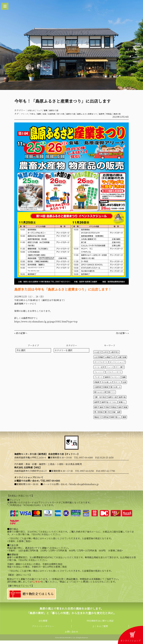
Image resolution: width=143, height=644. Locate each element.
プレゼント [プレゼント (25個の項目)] (98, 381)
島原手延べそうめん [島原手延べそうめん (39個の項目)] (109, 406)
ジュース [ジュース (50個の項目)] (110, 371)
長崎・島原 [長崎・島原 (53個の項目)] (116, 416)
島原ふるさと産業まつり (99, 114)
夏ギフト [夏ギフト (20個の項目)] (112, 396)
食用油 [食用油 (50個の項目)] (106, 421)
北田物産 (57, 114)
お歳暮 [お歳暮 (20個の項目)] (107, 361)
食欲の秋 (23, 117)
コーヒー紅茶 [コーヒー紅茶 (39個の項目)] (99, 371)
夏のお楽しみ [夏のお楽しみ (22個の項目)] (115, 391)
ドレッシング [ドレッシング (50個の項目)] (99, 376)
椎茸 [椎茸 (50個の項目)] (96, 411)
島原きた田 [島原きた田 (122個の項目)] (112, 401)
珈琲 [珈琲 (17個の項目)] (120, 411)
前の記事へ (22, 337)
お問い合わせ (71, 635)
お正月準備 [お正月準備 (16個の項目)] (98, 361)
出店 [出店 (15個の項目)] (124, 386)
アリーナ (25, 114)
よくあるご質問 (100, 630)
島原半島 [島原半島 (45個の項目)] (122, 401)
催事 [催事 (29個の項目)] (124, 381)
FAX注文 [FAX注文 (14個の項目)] (98, 356)
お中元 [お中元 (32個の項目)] (106, 356)
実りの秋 (68, 114)
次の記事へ (121, 337)
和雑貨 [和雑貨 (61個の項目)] (106, 391)
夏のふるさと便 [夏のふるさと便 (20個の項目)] (100, 396)
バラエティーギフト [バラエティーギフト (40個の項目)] (114, 376)
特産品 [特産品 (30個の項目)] (114, 411)
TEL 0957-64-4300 (83, 461)
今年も (35, 114)
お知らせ (32, 110)
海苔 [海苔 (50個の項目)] (102, 411)
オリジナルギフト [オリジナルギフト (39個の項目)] (101, 366)
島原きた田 (59, 110)
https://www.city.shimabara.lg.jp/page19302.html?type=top (46, 325)
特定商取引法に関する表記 (100, 624)
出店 (49, 114)
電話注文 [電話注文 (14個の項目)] (98, 421)
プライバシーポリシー (43, 630)
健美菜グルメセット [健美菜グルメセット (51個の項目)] (112, 381)
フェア (42, 110)
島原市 (117, 114)
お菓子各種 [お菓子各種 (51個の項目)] (122, 361)
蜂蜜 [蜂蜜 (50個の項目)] (126, 411)
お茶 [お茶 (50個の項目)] (114, 361)
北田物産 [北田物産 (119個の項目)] (98, 391)
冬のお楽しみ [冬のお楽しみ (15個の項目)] (107, 386)
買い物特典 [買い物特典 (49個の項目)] (98, 416)
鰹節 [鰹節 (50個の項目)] (124, 421)
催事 (49, 110)
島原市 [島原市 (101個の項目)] (97, 406)
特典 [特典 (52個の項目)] (107, 411)
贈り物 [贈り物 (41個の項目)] (107, 416)
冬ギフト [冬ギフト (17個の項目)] (117, 386)
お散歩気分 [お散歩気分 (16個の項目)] (115, 356)
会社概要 (43, 624)
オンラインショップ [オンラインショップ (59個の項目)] (117, 366)
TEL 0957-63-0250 (84, 475)
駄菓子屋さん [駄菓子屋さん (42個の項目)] (115, 421)
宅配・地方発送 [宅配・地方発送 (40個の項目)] (100, 401)
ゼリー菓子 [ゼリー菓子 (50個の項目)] (120, 371)
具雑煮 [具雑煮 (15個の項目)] (97, 386)
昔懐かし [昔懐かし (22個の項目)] (122, 406)
